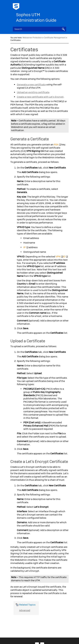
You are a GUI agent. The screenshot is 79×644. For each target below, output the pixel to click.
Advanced (25, 610)
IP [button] (26, 247)
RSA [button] (57, 145)
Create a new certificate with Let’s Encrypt (40, 97)
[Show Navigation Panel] (64, 6)
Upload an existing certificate (33, 92)
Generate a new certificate (31, 85)
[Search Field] (40, 29)
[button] (63, 29)
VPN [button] (59, 257)
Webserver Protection (32, 38)
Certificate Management (55, 38)
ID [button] (65, 257)
